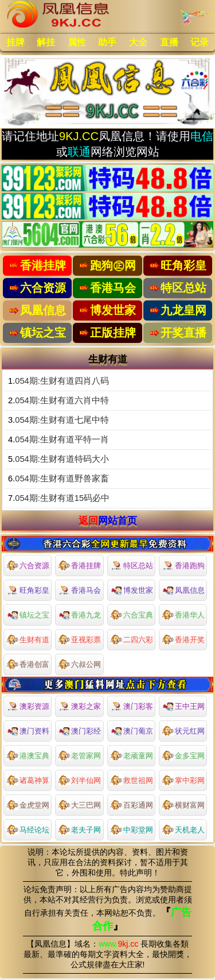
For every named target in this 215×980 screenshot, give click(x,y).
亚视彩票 (80, 639)
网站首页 (118, 520)
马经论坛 (28, 829)
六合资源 (28, 565)
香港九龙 (80, 614)
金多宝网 (183, 755)
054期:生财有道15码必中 (62, 498)
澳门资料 (28, 730)
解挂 (46, 42)
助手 (107, 42)
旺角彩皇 (28, 591)
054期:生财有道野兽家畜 (62, 479)
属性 (77, 42)
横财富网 (183, 804)
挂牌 (15, 42)
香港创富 (28, 663)
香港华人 (183, 614)
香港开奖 (183, 639)
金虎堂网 (28, 804)
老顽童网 (132, 755)
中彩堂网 (132, 829)
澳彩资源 (28, 707)
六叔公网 (80, 663)
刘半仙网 (80, 780)
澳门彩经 (80, 730)
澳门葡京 (132, 730)
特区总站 (132, 566)
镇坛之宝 (28, 614)
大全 (138, 42)
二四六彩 (132, 639)
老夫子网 (80, 829)
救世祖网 (132, 780)
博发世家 (132, 589)
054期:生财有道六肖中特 (62, 400)
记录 (200, 42)
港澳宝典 (28, 755)
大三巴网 (80, 804)
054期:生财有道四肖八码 (62, 381)
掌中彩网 (183, 780)
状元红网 (183, 730)
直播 (169, 42)
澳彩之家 (80, 707)
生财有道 (28, 639)
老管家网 (80, 755)
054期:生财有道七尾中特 (62, 420)
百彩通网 (132, 804)
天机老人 (183, 829)
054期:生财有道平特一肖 (62, 439)
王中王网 (183, 705)
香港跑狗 (183, 566)
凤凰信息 (183, 589)
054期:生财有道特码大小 (62, 459)
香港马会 (80, 591)
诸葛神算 (28, 780)
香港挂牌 (80, 565)
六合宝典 (132, 614)
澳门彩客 (132, 707)
